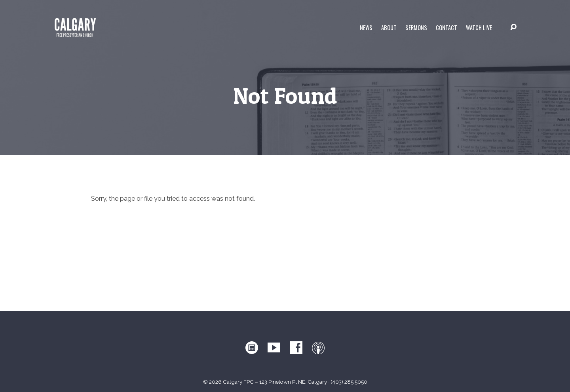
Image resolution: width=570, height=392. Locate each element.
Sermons (416, 28)
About (389, 28)
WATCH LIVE (479, 28)
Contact (446, 28)
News (366, 28)
